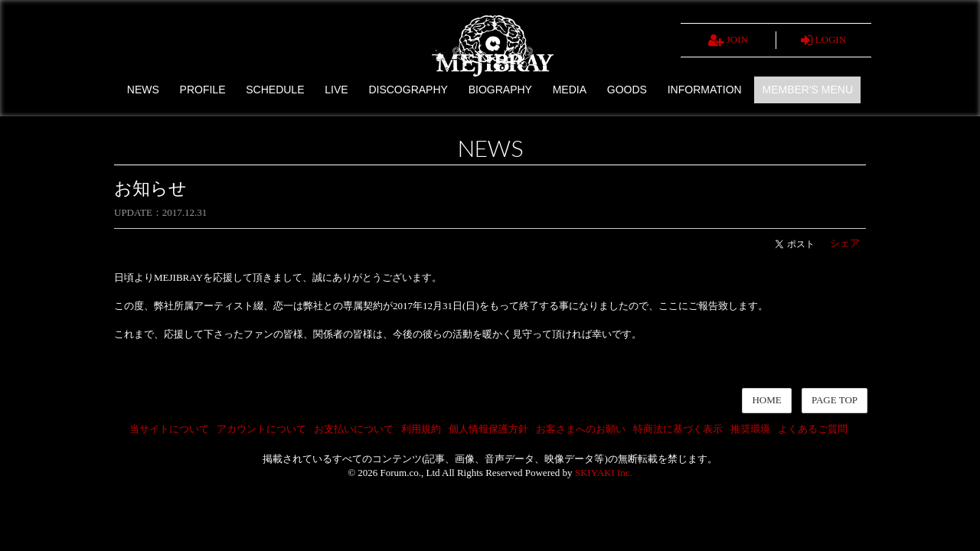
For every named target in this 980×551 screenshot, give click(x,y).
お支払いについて (354, 429)
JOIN (728, 41)
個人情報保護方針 (488, 429)
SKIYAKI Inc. (604, 473)
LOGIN (823, 41)
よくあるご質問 (813, 429)
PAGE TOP (835, 400)
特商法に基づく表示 (678, 429)
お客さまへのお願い (581, 429)
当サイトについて (169, 429)
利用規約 (421, 429)
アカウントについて (261, 429)
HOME (766, 400)
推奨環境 (750, 429)
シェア (845, 243)
